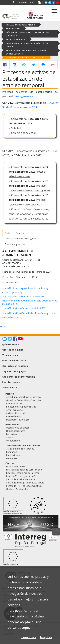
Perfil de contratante (14, 361)
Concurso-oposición (15, 244)
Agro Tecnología (14, 410)
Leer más (29, 637)
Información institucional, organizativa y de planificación (27, 34)
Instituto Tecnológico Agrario (20, 25)
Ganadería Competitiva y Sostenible (24, 400)
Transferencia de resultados (20, 449)
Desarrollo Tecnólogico (18, 420)
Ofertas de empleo (13, 350)
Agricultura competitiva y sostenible (24, 397)
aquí (26, 628)
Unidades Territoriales (17, 489)
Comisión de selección (24, 133)
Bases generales (23, 96)
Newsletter (12, 458)
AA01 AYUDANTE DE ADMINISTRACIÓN (26, 57)
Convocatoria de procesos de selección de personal (27, 45)
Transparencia (13, 28)
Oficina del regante (16, 431)
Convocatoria (19, 119)
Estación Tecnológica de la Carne (23, 476)
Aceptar (46, 637)
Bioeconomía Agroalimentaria (21, 407)
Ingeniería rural (14, 416)
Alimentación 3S (14, 403)
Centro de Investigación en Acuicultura (25, 483)
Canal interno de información (19, 377)
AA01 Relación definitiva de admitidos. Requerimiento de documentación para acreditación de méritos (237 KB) (30, 300)
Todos (8, 233)
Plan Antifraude (11, 382)
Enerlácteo (11, 434)
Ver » (2, 326)
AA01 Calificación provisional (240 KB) (24, 308)
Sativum (10, 437)
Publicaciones (13, 455)
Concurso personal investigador (20, 239)
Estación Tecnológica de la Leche (23, 473)
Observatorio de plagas (18, 428)
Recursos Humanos (16, 39)
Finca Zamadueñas (16, 466)
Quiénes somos (11, 344)
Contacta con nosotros (15, 366)
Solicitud (16, 128)
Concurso (20, 233)
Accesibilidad (10, 388)
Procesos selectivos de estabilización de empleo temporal (26, 52)
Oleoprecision (13, 441)
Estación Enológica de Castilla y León (25, 470)
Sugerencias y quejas (14, 371)
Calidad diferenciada (16, 413)
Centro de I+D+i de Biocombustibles (24, 486)
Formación (12, 452)
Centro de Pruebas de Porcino (21, 479)
